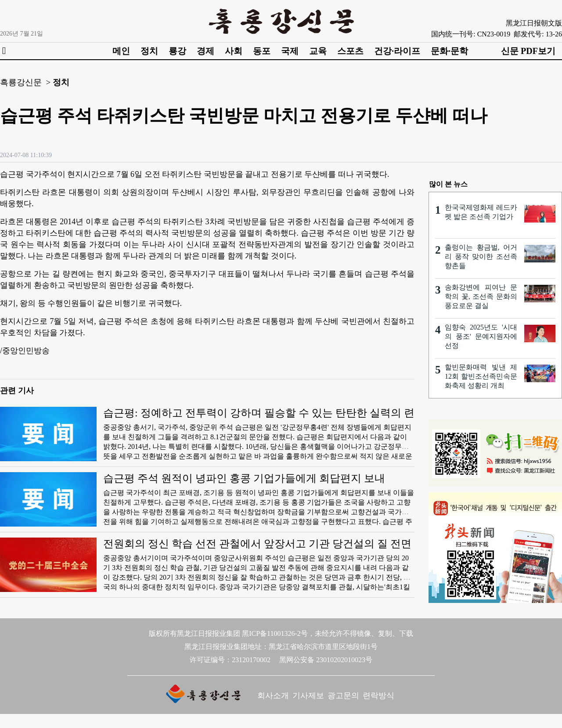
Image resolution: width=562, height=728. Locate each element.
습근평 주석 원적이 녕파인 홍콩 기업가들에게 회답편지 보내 (244, 478)
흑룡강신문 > (25, 82)
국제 (290, 51)
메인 (121, 51)
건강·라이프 (397, 51)
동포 (262, 51)
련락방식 (378, 696)
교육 (318, 51)
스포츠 (350, 51)
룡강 (177, 51)
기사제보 (308, 696)
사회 (234, 51)
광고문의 (343, 696)
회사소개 (273, 696)
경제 (205, 51)
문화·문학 (449, 51)
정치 (149, 51)
